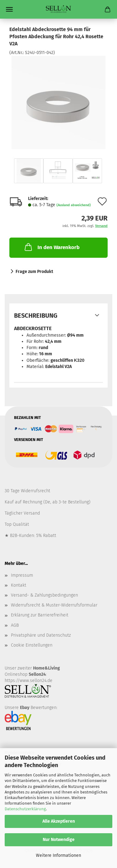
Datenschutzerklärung (25, 809)
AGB (15, 625)
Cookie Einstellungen (32, 645)
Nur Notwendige (59, 840)
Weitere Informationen (58, 855)
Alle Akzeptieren (59, 821)
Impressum (22, 575)
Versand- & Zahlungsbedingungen (44, 595)
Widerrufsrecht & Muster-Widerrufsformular (54, 605)
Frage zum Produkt (34, 272)
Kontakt (19, 585)
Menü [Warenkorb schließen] (9, 9)
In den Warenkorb (51, 247)
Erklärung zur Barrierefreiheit (40, 615)
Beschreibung (36, 316)
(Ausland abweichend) (74, 205)
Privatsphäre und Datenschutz (41, 635)
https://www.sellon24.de (29, 681)
